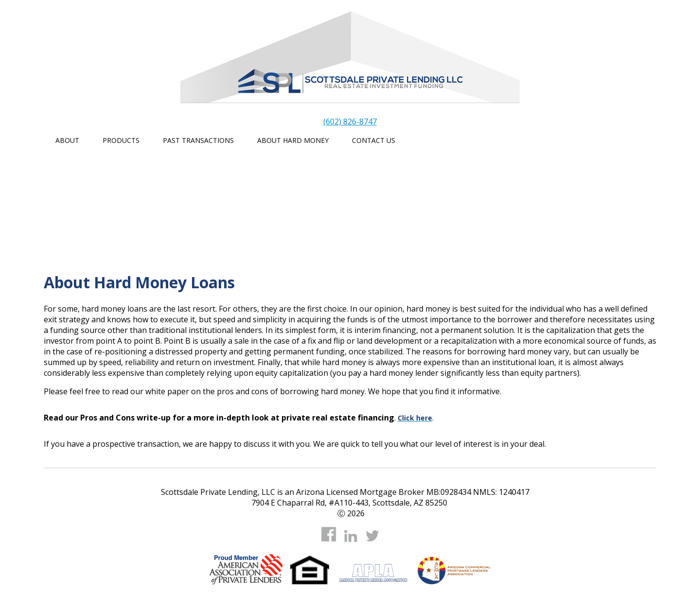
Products (121, 140)
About (67, 140)
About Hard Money (293, 140)
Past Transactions (198, 140)
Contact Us (374, 140)
